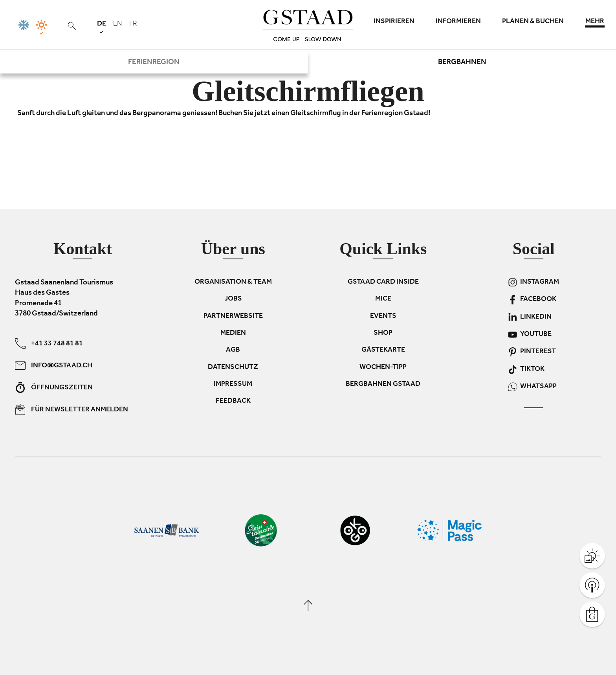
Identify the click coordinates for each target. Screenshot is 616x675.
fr (133, 24)
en (118, 24)
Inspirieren (394, 22)
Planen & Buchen (533, 22)
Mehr (595, 24)
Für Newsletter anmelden (71, 409)
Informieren (458, 22)
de (102, 27)
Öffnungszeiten (54, 387)
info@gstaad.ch (54, 365)
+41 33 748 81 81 (49, 343)
